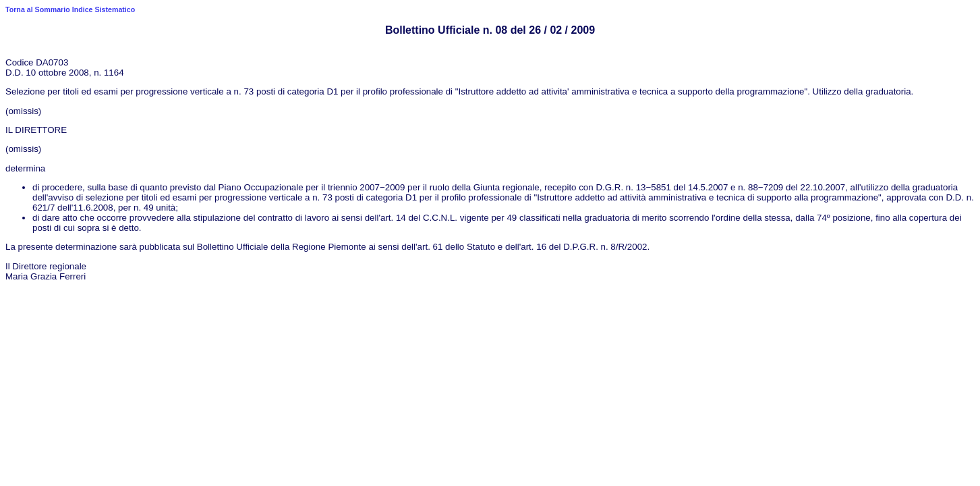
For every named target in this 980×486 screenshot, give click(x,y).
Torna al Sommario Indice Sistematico (70, 9)
